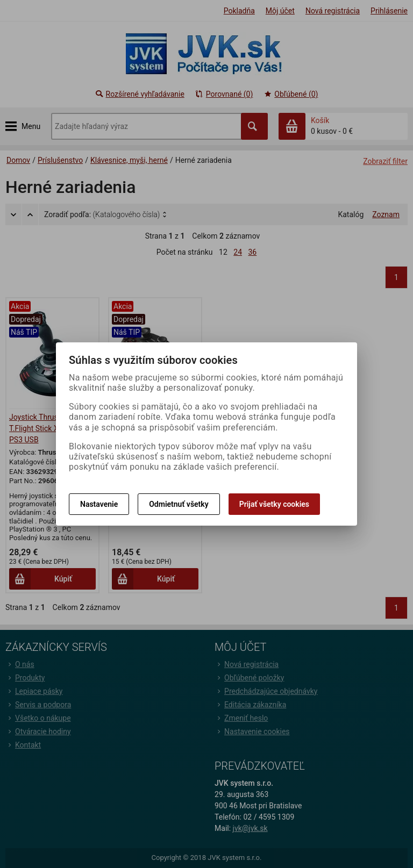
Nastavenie (99, 504)
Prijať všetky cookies (274, 504)
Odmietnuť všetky (179, 504)
